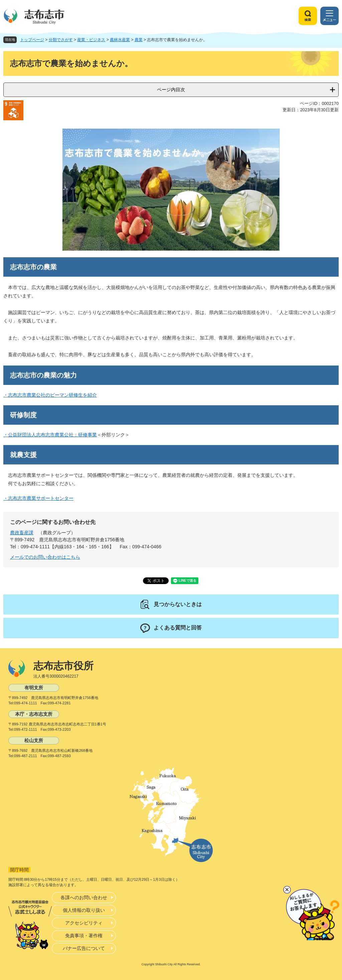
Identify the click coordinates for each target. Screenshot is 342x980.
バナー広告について (84, 948)
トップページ (32, 40)
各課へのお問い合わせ (84, 897)
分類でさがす (61, 40)
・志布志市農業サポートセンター (38, 498)
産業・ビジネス (91, 40)
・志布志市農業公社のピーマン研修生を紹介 (50, 395)
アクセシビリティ (84, 923)
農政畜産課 (22, 533)
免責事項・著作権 (84, 936)
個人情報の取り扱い (84, 910)
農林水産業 (120, 40)
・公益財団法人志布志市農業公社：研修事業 (50, 435)
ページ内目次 (171, 90)
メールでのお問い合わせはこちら (45, 557)
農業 (139, 40)
